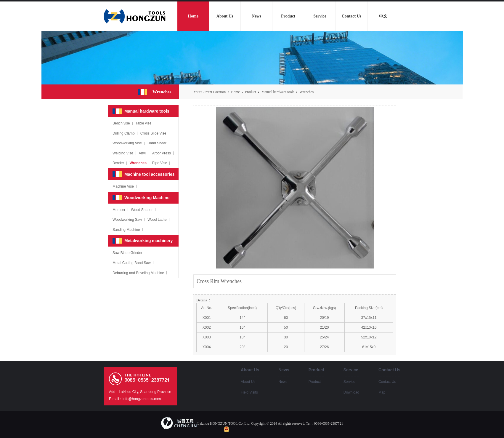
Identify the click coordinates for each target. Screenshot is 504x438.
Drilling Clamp (124, 133)
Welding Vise (123, 153)
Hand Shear (157, 143)
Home (235, 92)
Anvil (143, 153)
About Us (248, 382)
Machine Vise (123, 186)
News (283, 382)
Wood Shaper (142, 210)
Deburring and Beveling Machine (138, 273)
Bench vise (121, 123)
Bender (118, 163)
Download (351, 392)
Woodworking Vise (127, 143)
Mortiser (119, 210)
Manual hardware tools (278, 92)
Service (349, 382)
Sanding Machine (126, 230)
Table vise (143, 123)
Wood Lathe (157, 220)
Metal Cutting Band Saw (132, 263)
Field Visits (249, 392)
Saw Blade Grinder (127, 253)
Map (382, 392)
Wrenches (307, 92)
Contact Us (387, 382)
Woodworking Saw (127, 220)
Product (251, 92)
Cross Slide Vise (153, 133)
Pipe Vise (160, 163)
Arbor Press (162, 153)
